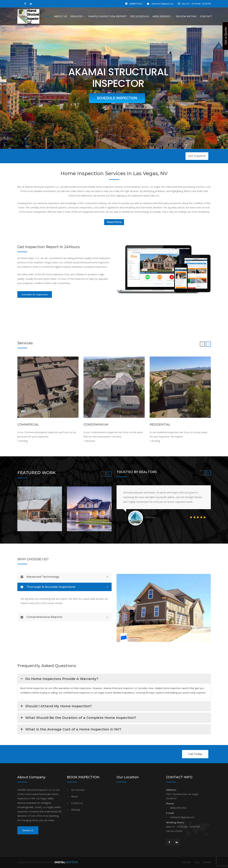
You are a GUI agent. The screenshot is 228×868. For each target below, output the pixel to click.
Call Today (195, 754)
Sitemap (75, 810)
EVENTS (207, 862)
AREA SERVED (161, 16)
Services (76, 16)
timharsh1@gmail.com (162, 4)
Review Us (28, 830)
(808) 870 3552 (178, 808)
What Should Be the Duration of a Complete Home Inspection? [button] (78, 718)
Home (47, 16)
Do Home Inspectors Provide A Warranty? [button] (59, 679)
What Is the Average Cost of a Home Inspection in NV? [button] (71, 729)
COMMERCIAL (28, 425)
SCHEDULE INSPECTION (117, 98)
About (74, 796)
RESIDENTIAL (160, 425)
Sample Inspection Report (107, 16)
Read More (114, 222)
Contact (206, 16)
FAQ (197, 862)
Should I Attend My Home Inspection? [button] (56, 706)
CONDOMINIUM (96, 425)
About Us (61, 16)
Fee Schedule (140, 16)
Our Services (78, 790)
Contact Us (77, 803)
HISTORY (187, 862)
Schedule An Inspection (35, 294)
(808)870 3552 (136, 4)
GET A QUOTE (197, 156)
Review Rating (186, 16)
